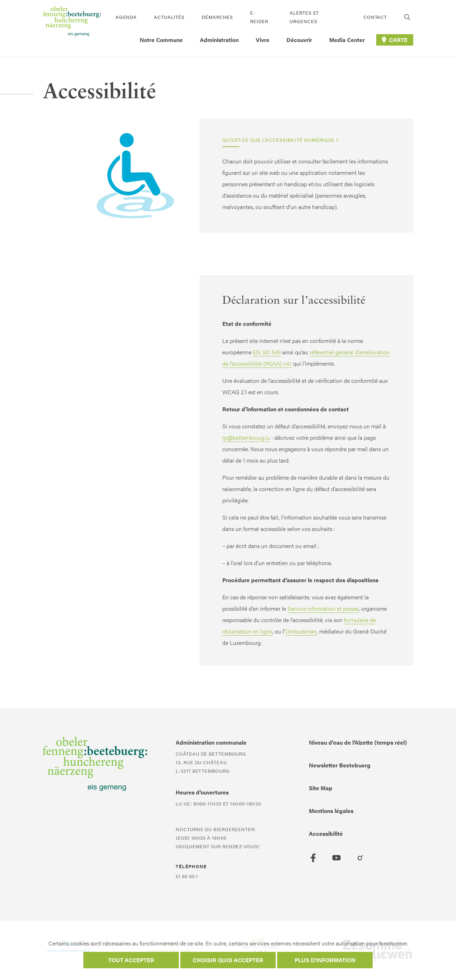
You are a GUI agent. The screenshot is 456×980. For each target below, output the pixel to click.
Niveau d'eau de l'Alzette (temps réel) (358, 742)
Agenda (126, 17)
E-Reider (259, 17)
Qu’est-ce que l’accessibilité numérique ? (281, 140)
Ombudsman (301, 631)
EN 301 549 (267, 352)
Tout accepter (131, 960)
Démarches (217, 17)
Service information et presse (323, 608)
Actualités (169, 17)
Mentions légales (331, 811)
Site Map (321, 788)
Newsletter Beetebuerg (340, 765)
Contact (375, 17)
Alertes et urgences (304, 17)
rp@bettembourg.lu (246, 437)
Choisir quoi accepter (228, 960)
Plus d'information (325, 960)
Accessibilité (326, 833)
